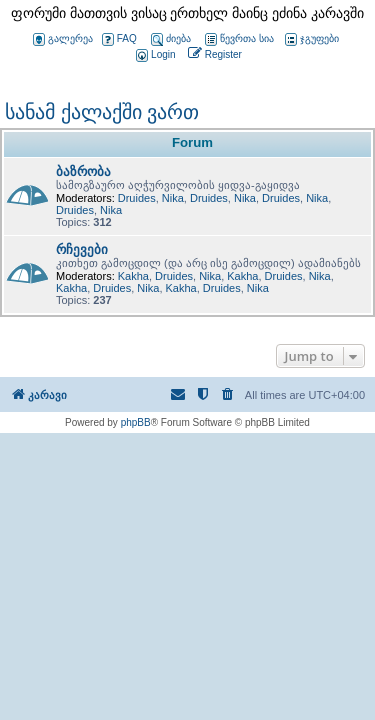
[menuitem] (154, 55)
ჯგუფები (312, 39)
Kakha (133, 276)
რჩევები (82, 249)
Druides (137, 198)
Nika (173, 198)
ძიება (171, 39)
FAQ (119, 39)
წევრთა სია (239, 39)
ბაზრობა (83, 171)
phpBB (136, 422)
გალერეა (63, 39)
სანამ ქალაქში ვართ (102, 112)
